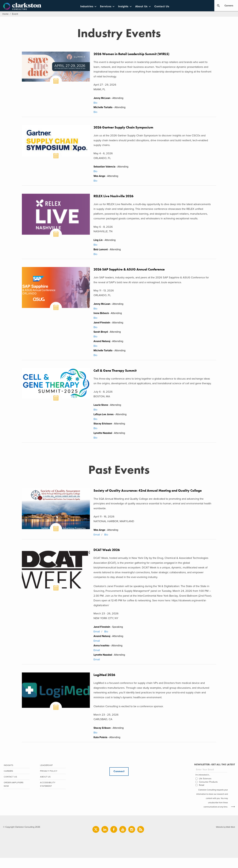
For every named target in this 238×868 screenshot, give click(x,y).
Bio (95, 103)
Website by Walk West (225, 837)
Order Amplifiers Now (14, 795)
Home (6, 14)
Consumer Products (208, 792)
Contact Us (165, 6)
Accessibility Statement (47, 795)
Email (97, 542)
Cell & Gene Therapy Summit (117, 376)
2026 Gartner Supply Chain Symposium (126, 129)
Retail (201, 795)
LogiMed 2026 (105, 684)
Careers (229, 6)
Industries (91, 7)
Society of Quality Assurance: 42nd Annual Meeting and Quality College (153, 497)
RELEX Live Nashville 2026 (115, 198)
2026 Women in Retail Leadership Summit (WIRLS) (135, 54)
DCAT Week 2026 (108, 557)
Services (110, 7)
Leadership (46, 775)
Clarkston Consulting (24, 6)
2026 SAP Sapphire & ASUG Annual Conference (133, 273)
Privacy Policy (48, 781)
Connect (119, 782)
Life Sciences (205, 788)
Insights (128, 7)
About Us (146, 7)
